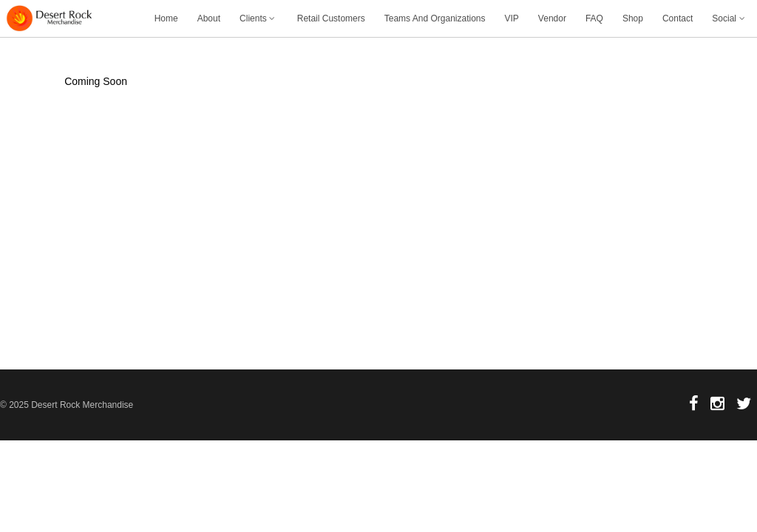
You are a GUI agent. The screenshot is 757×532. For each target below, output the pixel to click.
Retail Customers (331, 18)
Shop (633, 18)
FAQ (594, 18)
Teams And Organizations (435, 18)
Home (166, 18)
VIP (512, 18)
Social (730, 18)
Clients (259, 18)
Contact (678, 18)
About (209, 18)
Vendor (552, 18)
